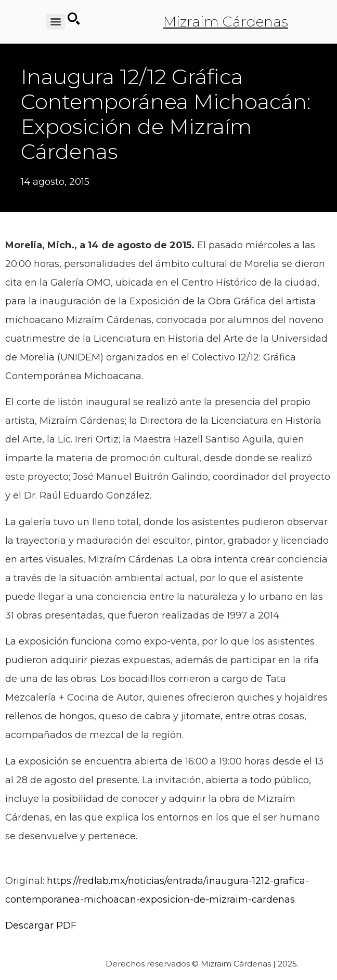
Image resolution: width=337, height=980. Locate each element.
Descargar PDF (41, 925)
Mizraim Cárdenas (226, 22)
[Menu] (56, 22)
